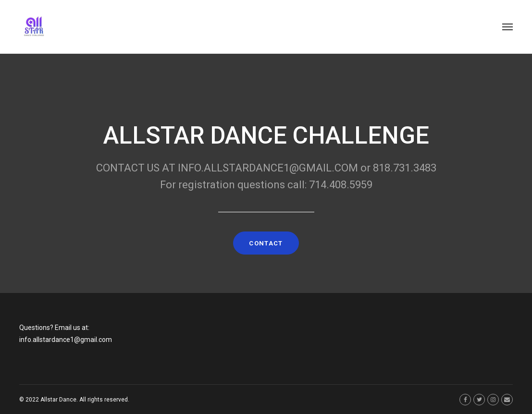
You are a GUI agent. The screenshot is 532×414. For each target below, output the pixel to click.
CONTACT (266, 243)
